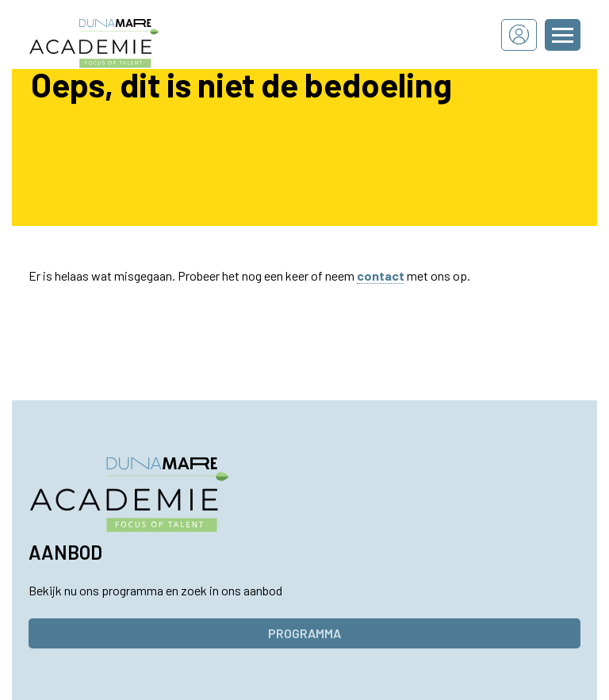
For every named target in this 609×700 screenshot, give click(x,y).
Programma (304, 633)
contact (381, 275)
